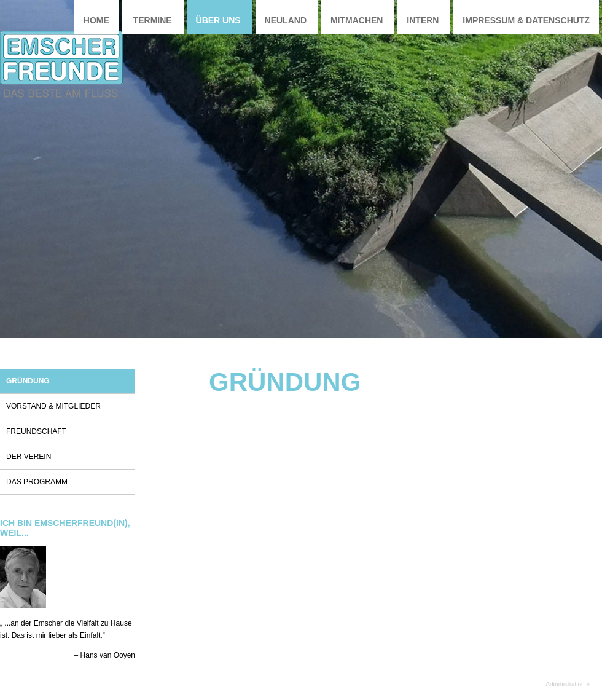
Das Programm (37, 482)
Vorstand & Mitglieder (53, 406)
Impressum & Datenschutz (526, 20)
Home (96, 20)
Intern (423, 20)
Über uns (218, 20)
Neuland (286, 20)
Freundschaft (36, 431)
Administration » (568, 684)
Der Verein (29, 457)
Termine (153, 20)
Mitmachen (357, 20)
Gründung (28, 381)
